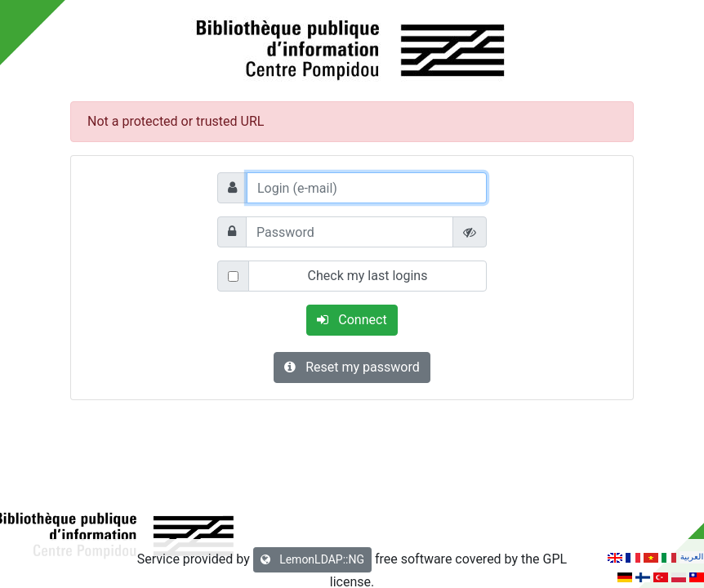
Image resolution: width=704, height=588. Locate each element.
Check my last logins (368, 276)
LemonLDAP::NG (312, 559)
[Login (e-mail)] (367, 188)
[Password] (350, 232)
